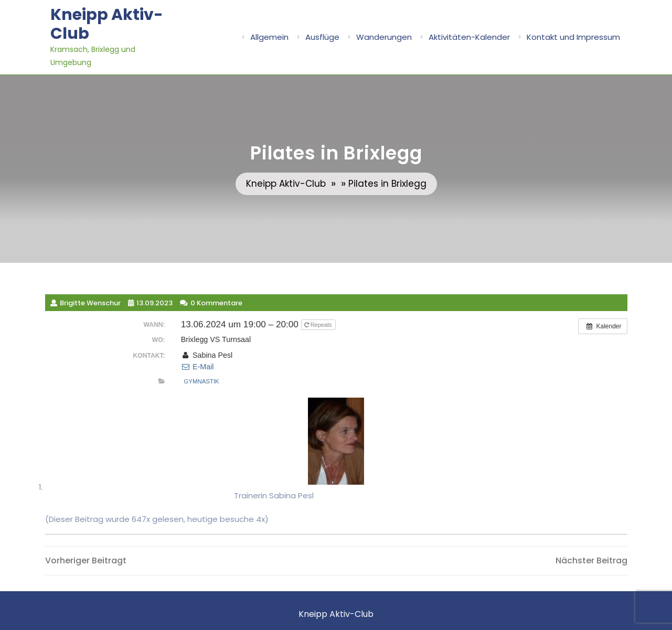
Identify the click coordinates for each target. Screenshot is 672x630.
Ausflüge (322, 37)
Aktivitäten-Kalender (469, 37)
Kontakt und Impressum (573, 37)
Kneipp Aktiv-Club (107, 24)
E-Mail (198, 367)
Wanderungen (384, 37)
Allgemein (269, 37)
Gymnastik (201, 381)
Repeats (319, 325)
